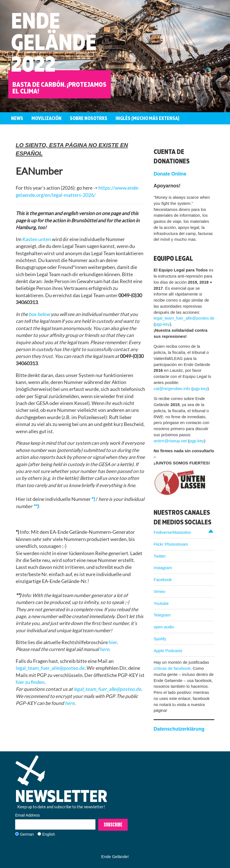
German (27, 834)
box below (39, 314)
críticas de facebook (172, 668)
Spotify (160, 639)
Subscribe (113, 825)
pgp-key (162, 324)
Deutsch (192, 7)
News (17, 118)
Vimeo (159, 591)
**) (36, 506)
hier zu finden (30, 682)
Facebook (163, 580)
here (104, 649)
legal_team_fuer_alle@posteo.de (50, 668)
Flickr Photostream (171, 544)
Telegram (162, 615)
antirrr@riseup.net (170, 441)
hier (113, 642)
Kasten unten (37, 239)
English (208, 7)
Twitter (160, 556)
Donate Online (170, 174)
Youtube (161, 603)
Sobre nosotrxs (89, 118)
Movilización (46, 118)
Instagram (163, 568)
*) (93, 499)
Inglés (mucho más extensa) (147, 118)
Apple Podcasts (168, 651)
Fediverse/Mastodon (172, 532)
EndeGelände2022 (54, 42)
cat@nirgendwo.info (172, 389)
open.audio (164, 627)
